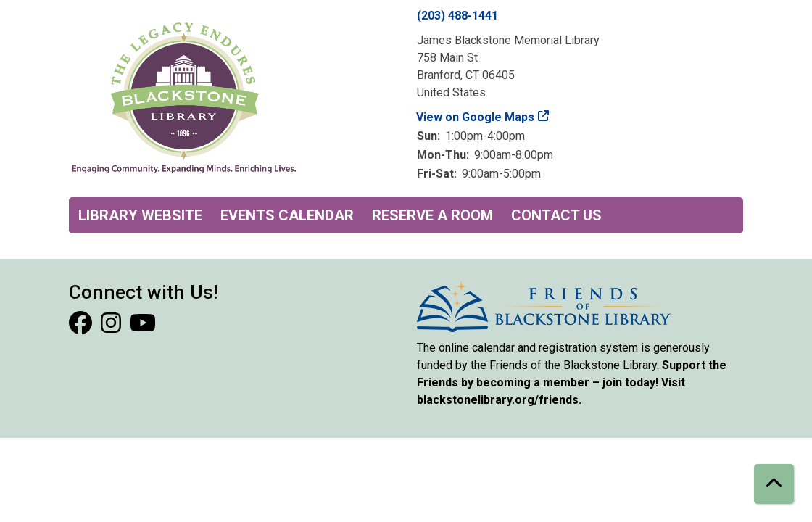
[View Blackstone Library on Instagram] (112, 327)
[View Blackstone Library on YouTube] (143, 327)
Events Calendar (287, 215)
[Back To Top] (774, 484)
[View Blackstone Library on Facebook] (82, 327)
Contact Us (556, 215)
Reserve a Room (432, 215)
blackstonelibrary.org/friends (498, 400)
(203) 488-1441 (457, 16)
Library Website (140, 215)
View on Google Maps (476, 117)
